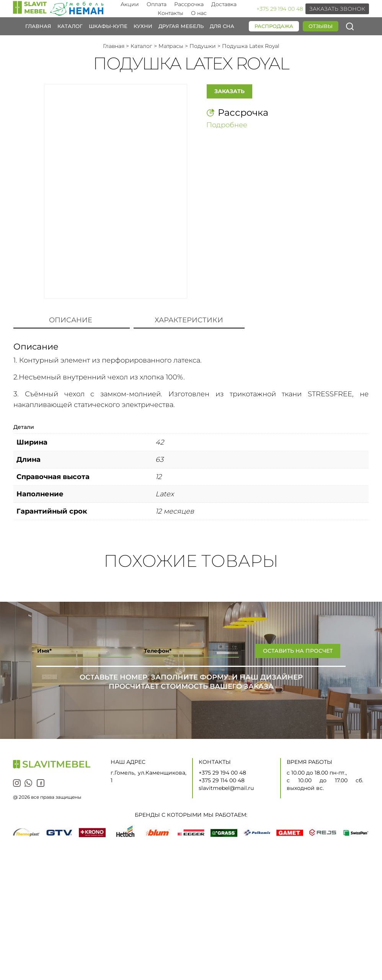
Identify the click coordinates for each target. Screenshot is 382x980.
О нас (199, 13)
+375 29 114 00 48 (222, 780)
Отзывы (321, 26)
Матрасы (171, 46)
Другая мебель (181, 26)
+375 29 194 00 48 (280, 9)
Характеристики (189, 320)
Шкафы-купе (108, 26)
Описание (71, 320)
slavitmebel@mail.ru (226, 788)
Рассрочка (189, 4)
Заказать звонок (337, 9)
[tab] (71, 320)
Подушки (203, 46)
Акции (130, 4)
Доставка (224, 4)
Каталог (70, 26)
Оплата (157, 4)
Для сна (222, 26)
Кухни (143, 26)
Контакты (171, 13)
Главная (38, 26)
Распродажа (274, 26)
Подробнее (227, 125)
